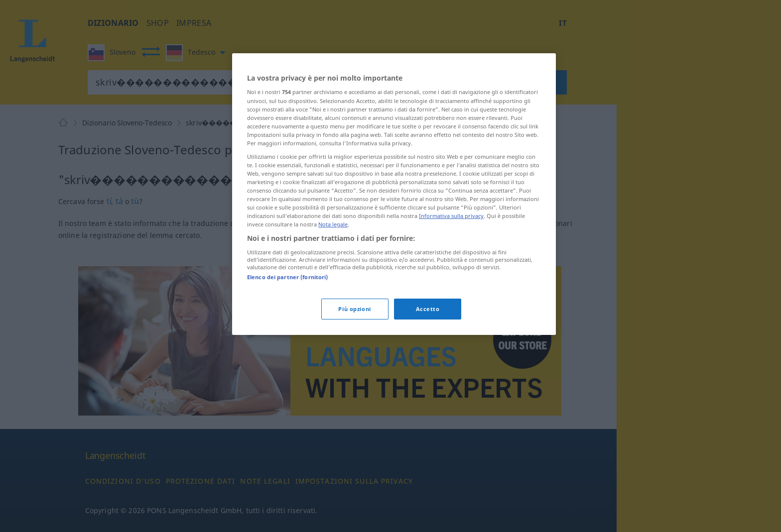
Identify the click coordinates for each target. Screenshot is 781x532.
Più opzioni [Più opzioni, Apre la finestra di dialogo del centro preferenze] (354, 309)
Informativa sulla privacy (451, 216)
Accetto (428, 309)
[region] (394, 194)
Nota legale (333, 224)
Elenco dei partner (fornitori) (287, 277)
